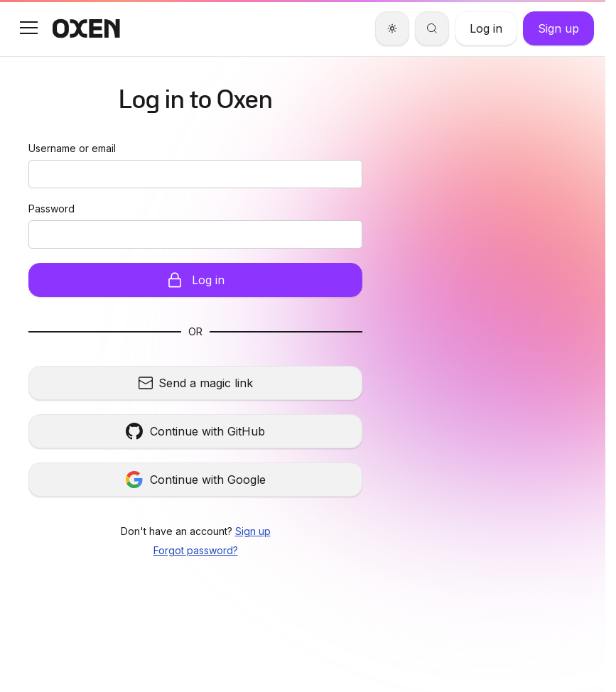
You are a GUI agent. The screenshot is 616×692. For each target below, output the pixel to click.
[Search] (432, 28)
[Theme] (392, 28)
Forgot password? (196, 550)
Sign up (253, 531)
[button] (28, 28)
